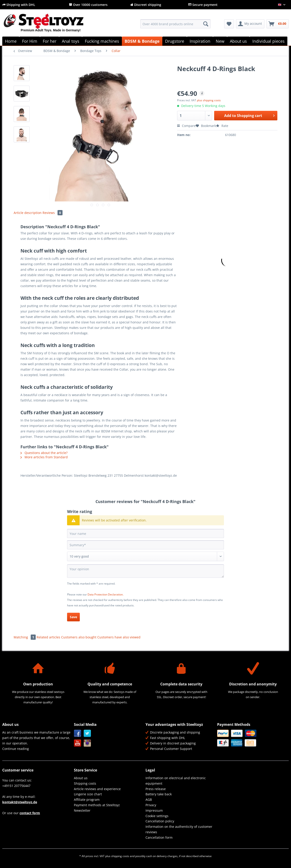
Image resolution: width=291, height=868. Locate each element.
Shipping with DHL (19, 5)
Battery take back (159, 794)
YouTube (78, 743)
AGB (149, 800)
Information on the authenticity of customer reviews (179, 829)
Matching (25, 637)
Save (73, 617)
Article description (28, 213)
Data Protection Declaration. (105, 594)
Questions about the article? (44, 453)
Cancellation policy (160, 821)
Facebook (78, 733)
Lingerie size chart (88, 794)
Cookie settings (157, 816)
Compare (186, 126)
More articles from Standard (44, 457)
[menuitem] (175, 26)
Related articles (48, 637)
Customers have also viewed (119, 637)
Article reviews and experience (97, 789)
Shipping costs (85, 783)
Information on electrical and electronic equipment (176, 781)
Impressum (154, 810)
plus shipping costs (209, 100)
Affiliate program (87, 800)
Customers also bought (79, 637)
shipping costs (120, 856)
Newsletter (82, 810)
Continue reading (16, 749)
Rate (222, 126)
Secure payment (203, 5)
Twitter (87, 733)
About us (81, 778)
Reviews (53, 213)
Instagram (87, 743)
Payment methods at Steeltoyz (97, 805)
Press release (156, 789)
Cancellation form (159, 837)
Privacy (151, 805)
